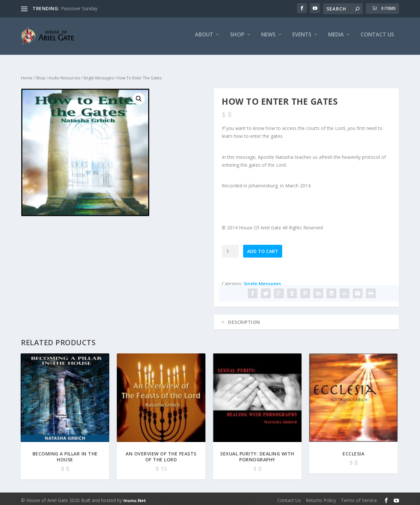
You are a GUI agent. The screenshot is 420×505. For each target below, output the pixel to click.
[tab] (306, 319)
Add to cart (263, 248)
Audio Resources (64, 75)
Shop (237, 38)
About (204, 38)
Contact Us (377, 38)
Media (336, 38)
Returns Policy (321, 497)
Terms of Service (359, 497)
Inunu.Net (135, 497)
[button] (139, 96)
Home (27, 75)
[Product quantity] (230, 248)
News (268, 38)
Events (302, 38)
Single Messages (98, 75)
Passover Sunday (79, 8)
